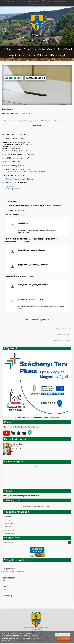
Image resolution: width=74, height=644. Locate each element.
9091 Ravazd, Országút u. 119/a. (54, 1)
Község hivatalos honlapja (37, 41)
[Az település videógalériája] (17, 435)
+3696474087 (14, 1)
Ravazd (37, 35)
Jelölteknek (10, 187)
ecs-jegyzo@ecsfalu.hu (20, 151)
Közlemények (13, 201)
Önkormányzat (47, 49)
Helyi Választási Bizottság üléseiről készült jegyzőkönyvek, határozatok (35, 206)
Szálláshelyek (40, 55)
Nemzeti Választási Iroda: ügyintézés (16, 114)
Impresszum (36, 629)
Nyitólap (6, 49)
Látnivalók (25, 55)
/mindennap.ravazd (37, 4)
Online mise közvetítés (17, 445)
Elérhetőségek (58, 55)
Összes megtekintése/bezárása (37, 320)
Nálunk (12, 55)
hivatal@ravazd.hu (31, 1)
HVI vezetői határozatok (17, 210)
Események (30, 49)
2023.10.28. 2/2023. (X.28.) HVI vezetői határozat (28, 171)
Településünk (65, 49)
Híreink (17, 49)
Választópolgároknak (14, 189)
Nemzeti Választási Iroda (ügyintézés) (19, 179)
